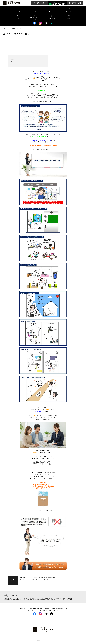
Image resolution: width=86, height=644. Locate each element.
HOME (4, 28)
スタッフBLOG (52, 18)
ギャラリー (34, 11)
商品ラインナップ (52, 11)
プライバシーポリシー (53, 611)
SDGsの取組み (44, 611)
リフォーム (17, 18)
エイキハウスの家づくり (17, 11)
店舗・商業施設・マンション (34, 19)
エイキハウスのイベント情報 (13, 28)
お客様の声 (69, 11)
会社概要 (69, 18)
